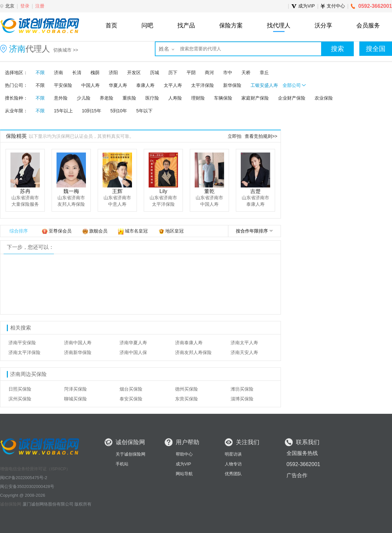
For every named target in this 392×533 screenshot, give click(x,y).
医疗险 (152, 98)
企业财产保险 (292, 98)
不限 (40, 73)
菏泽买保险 (75, 389)
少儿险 (84, 98)
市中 (228, 73)
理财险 (198, 98)
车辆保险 (223, 98)
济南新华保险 (78, 352)
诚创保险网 (11, 504)
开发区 (134, 73)
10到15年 (92, 111)
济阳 (113, 73)
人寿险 (175, 98)
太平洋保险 (203, 85)
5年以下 (144, 111)
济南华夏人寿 (133, 343)
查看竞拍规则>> (261, 136)
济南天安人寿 (244, 352)
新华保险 (232, 85)
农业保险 (324, 98)
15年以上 (63, 111)
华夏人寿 (118, 85)
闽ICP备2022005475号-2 (24, 478)
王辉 (117, 191)
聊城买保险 (75, 399)
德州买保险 (187, 389)
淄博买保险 (242, 399)
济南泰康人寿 (189, 343)
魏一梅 (71, 191)
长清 (77, 73)
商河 (209, 73)
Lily (163, 191)
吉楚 (255, 191)
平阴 (191, 73)
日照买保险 (20, 389)
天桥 (246, 73)
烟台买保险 (131, 389)
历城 (155, 73)
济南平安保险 (22, 343)
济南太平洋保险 (24, 352)
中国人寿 (90, 85)
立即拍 (235, 136)
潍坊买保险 (242, 389)
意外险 (61, 98)
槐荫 (95, 73)
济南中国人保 (133, 352)
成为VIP (183, 464)
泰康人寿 (145, 85)
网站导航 (184, 474)
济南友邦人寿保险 (193, 352)
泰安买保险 (131, 399)
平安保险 (63, 85)
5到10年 (119, 111)
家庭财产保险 (255, 98)
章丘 (264, 73)
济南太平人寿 (244, 343)
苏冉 (25, 191)
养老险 (106, 98)
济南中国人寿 (78, 343)
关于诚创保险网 (131, 454)
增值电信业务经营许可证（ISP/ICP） (35, 469)
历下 (173, 73)
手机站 (122, 464)
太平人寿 (173, 85)
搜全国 (376, 49)
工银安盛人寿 (264, 85)
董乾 (209, 191)
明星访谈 (233, 454)
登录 (25, 6)
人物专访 (233, 464)
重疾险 (129, 98)
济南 (58, 73)
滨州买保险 (20, 399)
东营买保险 (187, 399)
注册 (40, 6)
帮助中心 (184, 454)
